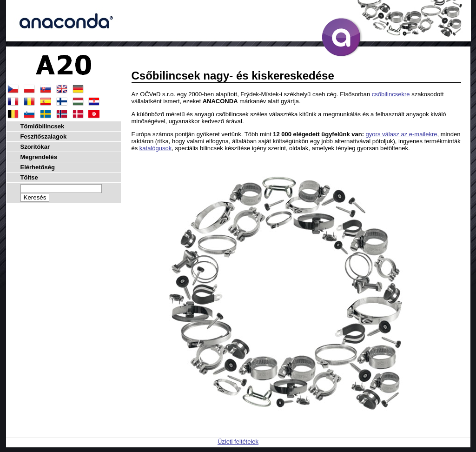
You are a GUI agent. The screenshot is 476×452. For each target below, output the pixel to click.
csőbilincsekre (391, 94)
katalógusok (155, 148)
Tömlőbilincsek (43, 126)
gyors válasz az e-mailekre (402, 134)
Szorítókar (35, 147)
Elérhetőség (38, 167)
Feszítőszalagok (44, 136)
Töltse (29, 177)
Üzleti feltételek (238, 442)
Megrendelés (39, 157)
